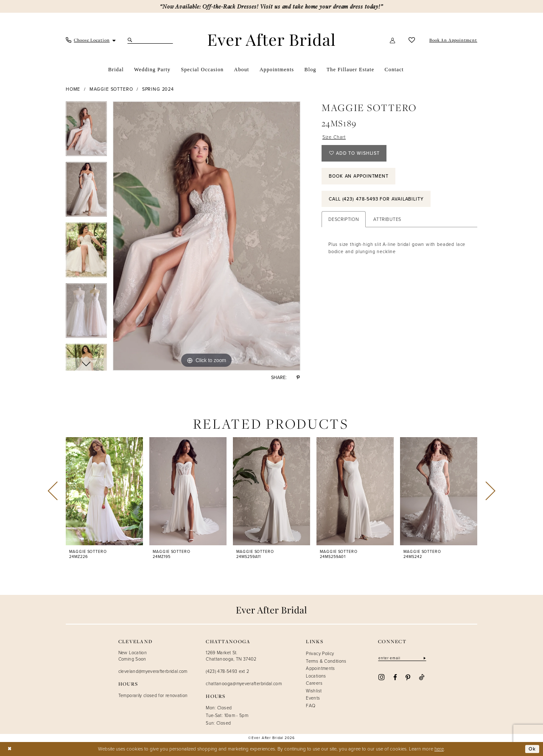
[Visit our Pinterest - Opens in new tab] (408, 677)
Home (73, 89)
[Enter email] (402, 658)
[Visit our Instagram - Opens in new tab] (381, 677)
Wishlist (314, 690)
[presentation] (104, 491)
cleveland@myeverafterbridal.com (153, 671)
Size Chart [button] (334, 137)
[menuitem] (91, 40)
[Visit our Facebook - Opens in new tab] (395, 677)
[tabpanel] (86, 132)
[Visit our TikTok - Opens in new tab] (422, 677)
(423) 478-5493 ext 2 (227, 671)
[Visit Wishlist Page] (412, 40)
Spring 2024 (158, 89)
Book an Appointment (359, 176)
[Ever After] (271, 40)
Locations (316, 676)
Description (344, 219)
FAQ (311, 705)
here (439, 749)
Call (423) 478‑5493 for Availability (376, 199)
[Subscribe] (424, 658)
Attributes (387, 219)
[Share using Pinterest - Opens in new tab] (298, 377)
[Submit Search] (131, 40)
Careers (314, 683)
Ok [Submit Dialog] (532, 749)
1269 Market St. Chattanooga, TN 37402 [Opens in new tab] (231, 656)
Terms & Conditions (326, 661)
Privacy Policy (320, 653)
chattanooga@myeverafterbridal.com (244, 683)
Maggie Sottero (111, 89)
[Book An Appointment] (453, 40)
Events (313, 698)
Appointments (320, 668)
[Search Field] (150, 40)
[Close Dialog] (9, 749)
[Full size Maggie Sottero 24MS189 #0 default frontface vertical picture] (207, 236)
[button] (393, 40)
